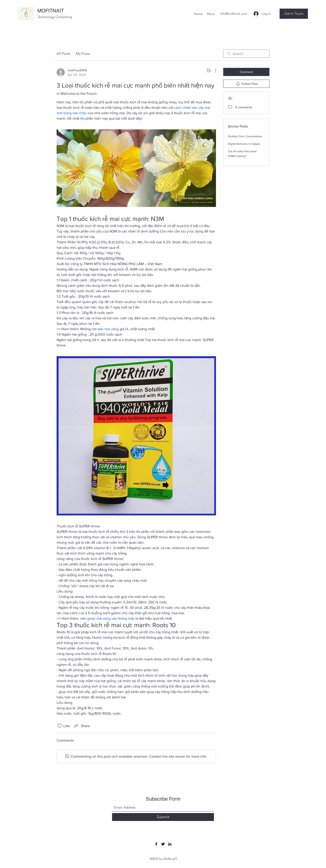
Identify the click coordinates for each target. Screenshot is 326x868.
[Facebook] (156, 844)
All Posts (64, 53)
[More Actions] (213, 71)
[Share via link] (82, 726)
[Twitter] (163, 844)
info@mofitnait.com (234, 14)
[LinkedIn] (170, 844)
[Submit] (163, 817)
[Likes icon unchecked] (60, 726)
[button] (294, 14)
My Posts (83, 53)
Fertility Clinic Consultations (245, 136)
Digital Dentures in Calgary (244, 144)
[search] (246, 54)
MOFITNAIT (51, 11)
